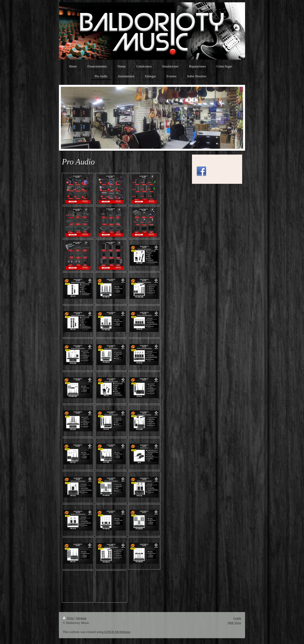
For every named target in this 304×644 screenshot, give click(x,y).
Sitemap (81, 618)
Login (237, 618)
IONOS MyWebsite (117, 632)
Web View (234, 623)
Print (69, 618)
